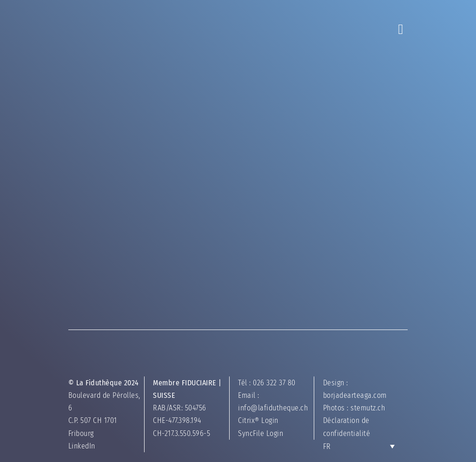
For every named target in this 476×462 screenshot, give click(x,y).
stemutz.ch (364, 410)
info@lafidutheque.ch (273, 410)
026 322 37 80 (274, 385)
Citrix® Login (258, 423)
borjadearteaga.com (351, 397)
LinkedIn (90, 448)
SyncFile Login (261, 435)
